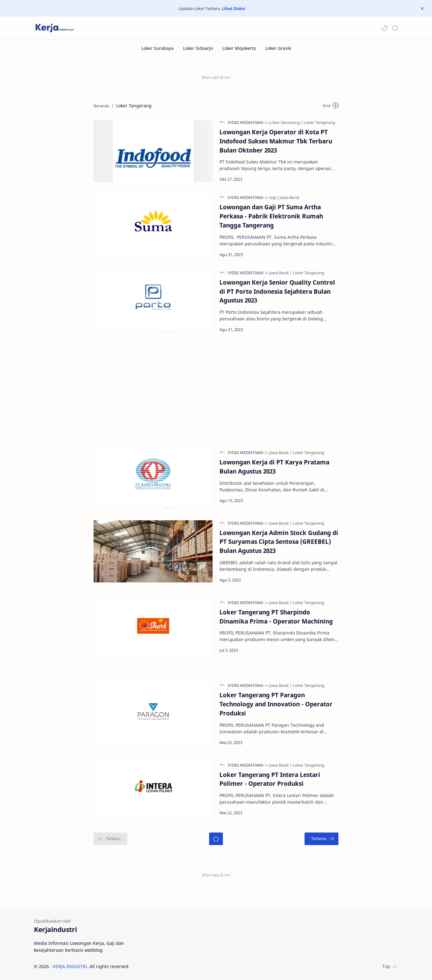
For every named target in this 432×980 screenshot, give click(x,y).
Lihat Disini (234, 8)
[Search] (395, 28)
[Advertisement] (216, 389)
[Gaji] (274, 197)
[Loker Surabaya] (157, 48)
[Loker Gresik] (278, 48)
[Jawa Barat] (290, 197)
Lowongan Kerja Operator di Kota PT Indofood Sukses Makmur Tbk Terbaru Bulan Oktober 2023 (276, 141)
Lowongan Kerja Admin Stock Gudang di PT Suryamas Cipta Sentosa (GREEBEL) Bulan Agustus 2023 (279, 542)
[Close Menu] (422, 8)
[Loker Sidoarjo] (198, 48)
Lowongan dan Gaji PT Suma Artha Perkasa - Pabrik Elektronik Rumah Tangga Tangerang (271, 216)
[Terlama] (321, 839)
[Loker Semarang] (286, 122)
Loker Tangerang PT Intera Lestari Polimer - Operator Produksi (270, 779)
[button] (384, 28)
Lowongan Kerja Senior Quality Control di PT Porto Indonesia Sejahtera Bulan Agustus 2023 (277, 291)
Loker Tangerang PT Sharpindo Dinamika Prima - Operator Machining (276, 617)
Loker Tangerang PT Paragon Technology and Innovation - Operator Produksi (276, 704)
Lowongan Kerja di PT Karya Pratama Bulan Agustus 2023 (274, 467)
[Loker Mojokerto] (239, 48)
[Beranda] (216, 839)
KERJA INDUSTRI (70, 966)
